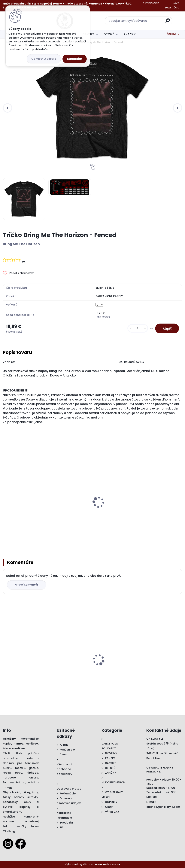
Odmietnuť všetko (44, 59)
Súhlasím (75, 59)
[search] (142, 22)
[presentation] (8, 108)
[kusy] (138, 328)
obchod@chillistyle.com (163, 807)
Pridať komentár (27, 585)
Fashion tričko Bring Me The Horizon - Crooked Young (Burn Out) (92, 510)
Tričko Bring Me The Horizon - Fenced (26, 667)
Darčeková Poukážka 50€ (145, 665)
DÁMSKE (88, 34)
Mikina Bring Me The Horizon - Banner (27, 510)
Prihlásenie (152, 3)
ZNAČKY (130, 34)
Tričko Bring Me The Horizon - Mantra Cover (148, 510)
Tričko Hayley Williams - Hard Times (92, 665)
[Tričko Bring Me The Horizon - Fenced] (92, 108)
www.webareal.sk (108, 864)
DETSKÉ (109, 34)
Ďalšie (171, 34)
